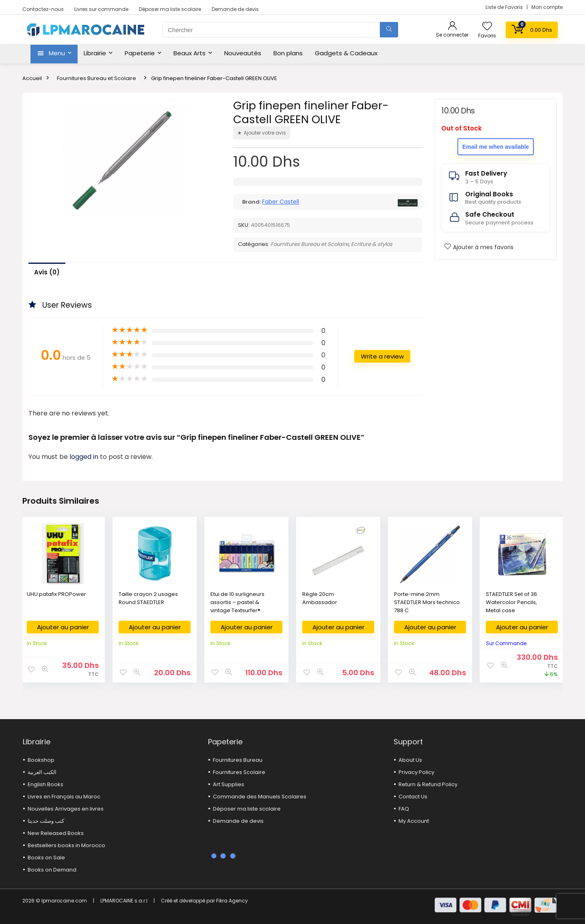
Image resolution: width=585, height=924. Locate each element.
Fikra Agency (232, 901)
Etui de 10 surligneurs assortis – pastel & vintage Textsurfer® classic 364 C (237, 606)
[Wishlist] (487, 27)
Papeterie (140, 53)
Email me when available (496, 147)
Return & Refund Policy (428, 784)
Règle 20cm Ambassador (320, 598)
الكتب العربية (42, 772)
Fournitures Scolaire (239, 772)
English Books (45, 784)
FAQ (404, 809)
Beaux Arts (190, 53)
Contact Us (413, 797)
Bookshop (41, 760)
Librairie (95, 53)
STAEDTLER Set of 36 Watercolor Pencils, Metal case (511, 602)
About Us (410, 760)
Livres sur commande (101, 9)
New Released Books (56, 833)
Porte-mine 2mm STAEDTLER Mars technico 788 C (427, 602)
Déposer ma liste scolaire (170, 9)
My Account (414, 821)
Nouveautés (243, 53)
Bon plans (288, 53)
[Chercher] (389, 30)
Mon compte (547, 7)
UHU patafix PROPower (56, 594)
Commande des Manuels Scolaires (260, 797)
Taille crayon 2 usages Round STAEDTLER (148, 598)
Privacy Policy (416, 772)
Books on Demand (52, 870)
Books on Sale (46, 858)
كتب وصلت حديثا (46, 821)
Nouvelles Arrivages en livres (66, 809)
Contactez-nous (43, 9)
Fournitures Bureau (238, 760)
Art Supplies (229, 784)
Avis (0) (47, 272)
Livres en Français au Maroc (64, 797)
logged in (85, 457)
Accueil (32, 78)
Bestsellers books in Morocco (66, 845)
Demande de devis (235, 9)
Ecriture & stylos (372, 244)
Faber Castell (281, 202)
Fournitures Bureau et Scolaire (96, 78)
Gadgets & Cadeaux (346, 53)
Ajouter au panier (63, 627)
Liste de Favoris (505, 7)
